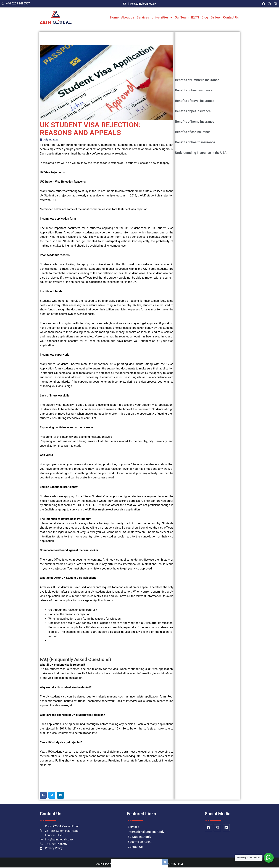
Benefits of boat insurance (194, 90)
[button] (43, 795)
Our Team (182, 17)
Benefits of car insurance (193, 132)
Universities (162, 17)
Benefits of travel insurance (195, 101)
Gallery (216, 17)
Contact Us (231, 17)
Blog (205, 17)
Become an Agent (140, 842)
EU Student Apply (139, 837)
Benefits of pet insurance (193, 111)
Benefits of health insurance (195, 142)
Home (114, 17)
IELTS (195, 17)
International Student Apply (146, 832)
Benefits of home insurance (195, 122)
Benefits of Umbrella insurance (197, 80)
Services (143, 17)
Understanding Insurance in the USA (201, 153)
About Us (128, 17)
